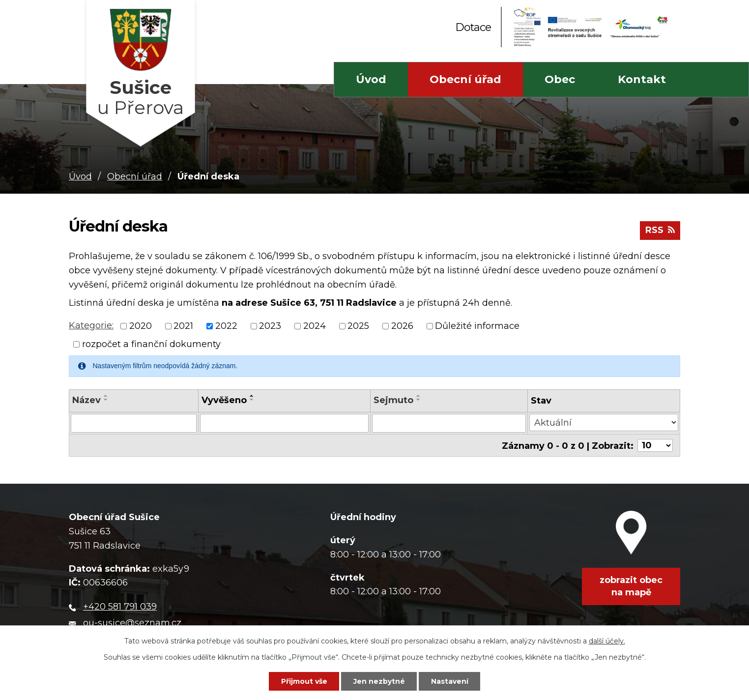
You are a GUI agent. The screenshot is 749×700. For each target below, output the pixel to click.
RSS (660, 230)
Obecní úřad (465, 79)
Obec (560, 79)
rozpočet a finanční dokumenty (151, 344)
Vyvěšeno (224, 400)
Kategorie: (91, 325)
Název (86, 400)
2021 (183, 326)
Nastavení (450, 681)
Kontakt (642, 79)
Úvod (371, 79)
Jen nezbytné (379, 681)
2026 (402, 326)
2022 (226, 326)
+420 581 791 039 (120, 607)
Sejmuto (393, 400)
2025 (358, 326)
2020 (141, 326)
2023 (270, 326)
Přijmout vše (304, 681)
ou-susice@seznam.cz (132, 622)
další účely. (607, 641)
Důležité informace (477, 326)
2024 (315, 326)
